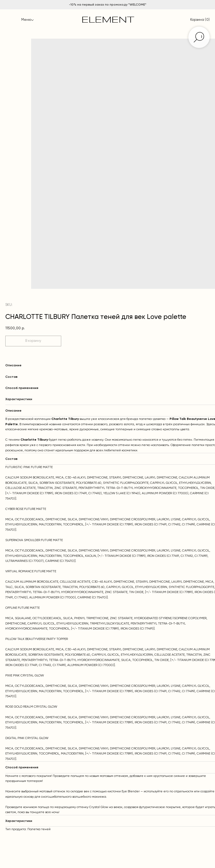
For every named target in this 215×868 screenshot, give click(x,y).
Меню (26, 20)
